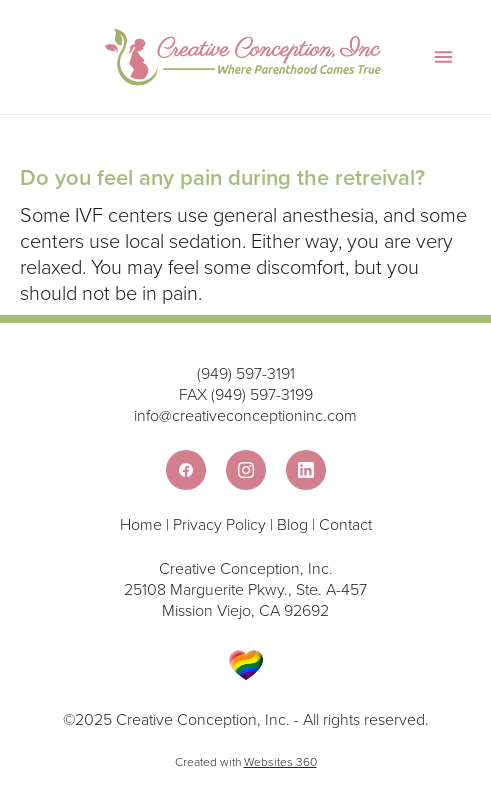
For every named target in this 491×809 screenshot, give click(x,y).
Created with (246, 761)
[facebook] (186, 470)
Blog (292, 524)
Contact (345, 524)
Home (143, 524)
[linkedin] (306, 470)
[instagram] (246, 470)
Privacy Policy (219, 524)
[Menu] (443, 56)
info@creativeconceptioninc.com (245, 415)
